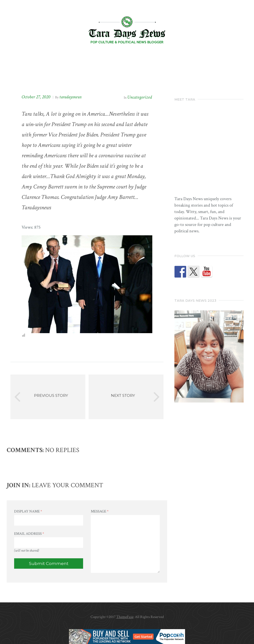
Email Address (29, 534)
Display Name (28, 511)
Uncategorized (140, 97)
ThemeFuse (125, 617)
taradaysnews (70, 97)
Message (100, 511)
